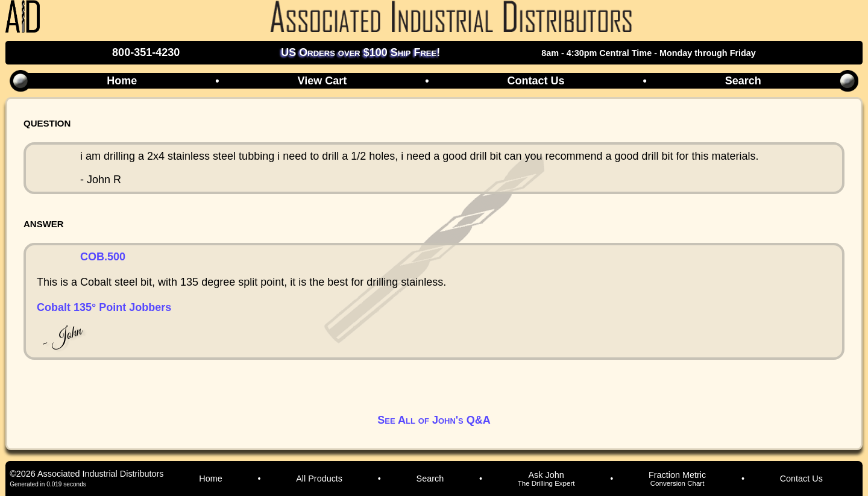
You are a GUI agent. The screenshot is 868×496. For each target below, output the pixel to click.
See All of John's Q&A (434, 420)
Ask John (546, 479)
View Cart (322, 81)
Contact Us (536, 81)
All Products (319, 479)
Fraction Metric (677, 479)
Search (743, 81)
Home (122, 81)
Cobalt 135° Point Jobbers (104, 307)
